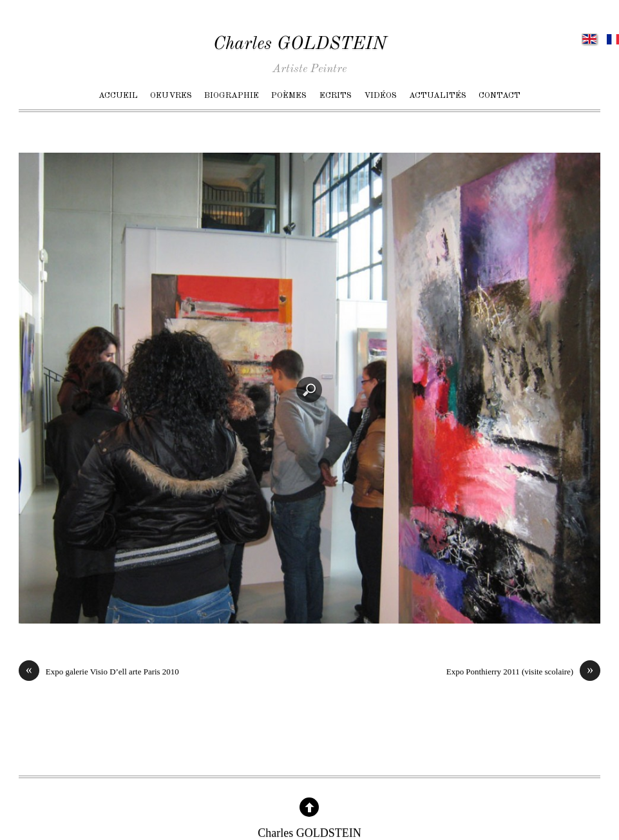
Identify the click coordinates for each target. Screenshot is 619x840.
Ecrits (336, 96)
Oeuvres (171, 96)
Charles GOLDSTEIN (300, 44)
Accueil (118, 96)
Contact (500, 96)
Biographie (232, 96)
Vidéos (380, 96)
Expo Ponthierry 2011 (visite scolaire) (523, 672)
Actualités (438, 96)
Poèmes (289, 96)
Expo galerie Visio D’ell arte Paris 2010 (99, 672)
